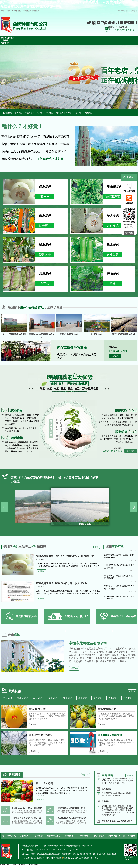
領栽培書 (84, 836)
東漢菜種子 (30, 113)
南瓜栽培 (38, 698)
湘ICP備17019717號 (53, 858)
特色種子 (89, 113)
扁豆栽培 (98, 698)
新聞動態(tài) (114, 836)
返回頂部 (129, 233)
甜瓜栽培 (8, 698)
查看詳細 (74, 668)
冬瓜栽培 (53, 698)
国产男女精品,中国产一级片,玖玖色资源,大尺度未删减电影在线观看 (24, 867)
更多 (97, 547)
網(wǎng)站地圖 (131, 11)
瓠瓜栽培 (83, 698)
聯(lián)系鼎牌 (129, 836)
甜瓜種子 (19, 113)
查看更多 (132, 691)
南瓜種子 (60, 113)
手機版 (96, 858)
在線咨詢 (115, 356)
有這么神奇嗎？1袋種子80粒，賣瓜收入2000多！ (63, 583)
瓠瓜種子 (50, 113)
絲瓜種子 (40, 113)
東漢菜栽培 (23, 698)
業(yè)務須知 (99, 836)
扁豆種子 (79, 113)
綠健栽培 (113, 698)
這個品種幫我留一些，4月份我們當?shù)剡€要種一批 (65, 556)
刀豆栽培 (128, 698)
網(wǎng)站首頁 (9, 836)
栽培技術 (69, 836)
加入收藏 (121, 11)
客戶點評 (39, 836)
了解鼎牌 (24, 836)
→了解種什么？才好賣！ (50, 159)
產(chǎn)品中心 (54, 836)
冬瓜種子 (69, 113)
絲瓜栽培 (68, 698)
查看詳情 (41, 571)
